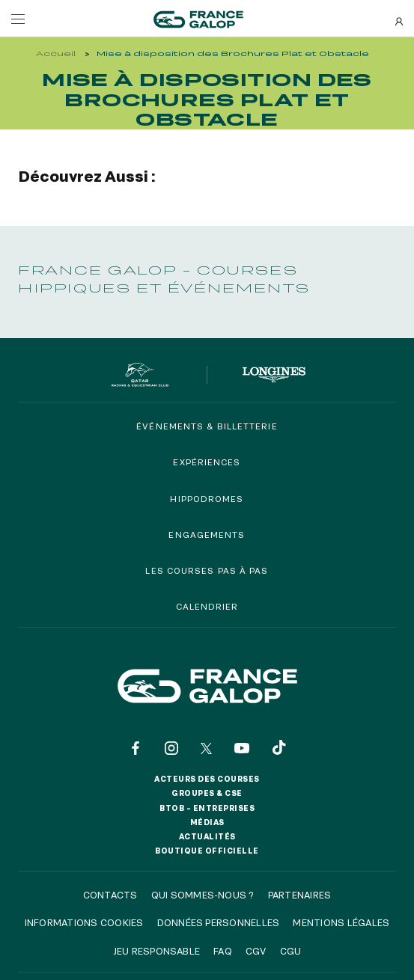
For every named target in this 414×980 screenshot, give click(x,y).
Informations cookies (84, 922)
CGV (256, 951)
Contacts (110, 895)
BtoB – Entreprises (207, 808)
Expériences (207, 462)
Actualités (207, 836)
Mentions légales (341, 922)
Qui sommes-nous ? (203, 895)
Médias (207, 822)
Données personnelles (219, 922)
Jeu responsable (157, 951)
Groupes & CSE (207, 793)
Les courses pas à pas (207, 570)
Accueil (56, 53)
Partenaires (300, 895)
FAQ (223, 951)
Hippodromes (207, 499)
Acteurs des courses (207, 779)
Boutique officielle (207, 851)
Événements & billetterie (207, 426)
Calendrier (207, 606)
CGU (291, 951)
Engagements (207, 535)
